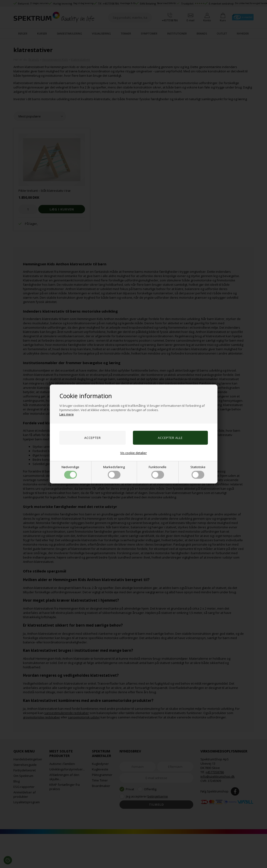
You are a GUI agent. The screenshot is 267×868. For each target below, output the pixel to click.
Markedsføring (114, 472)
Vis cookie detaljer (133, 453)
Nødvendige (70, 472)
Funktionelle (158, 472)
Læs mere (67, 414)
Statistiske (198, 472)
